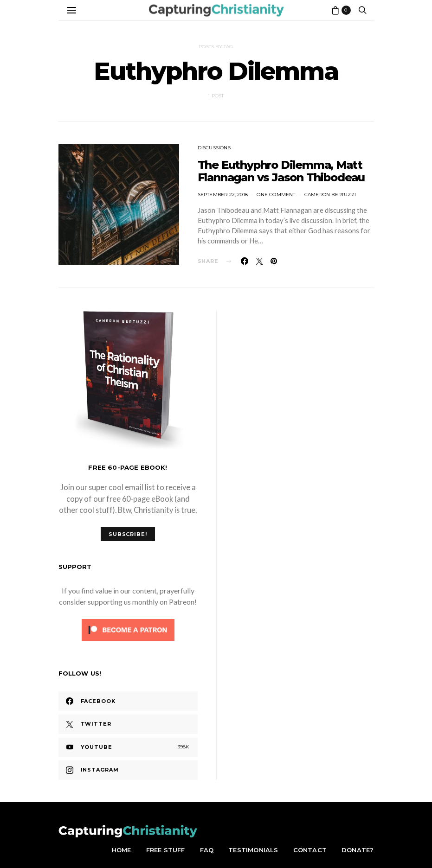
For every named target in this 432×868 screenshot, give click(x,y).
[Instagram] (128, 770)
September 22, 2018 (223, 195)
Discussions (214, 148)
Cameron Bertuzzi (330, 195)
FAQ (207, 850)
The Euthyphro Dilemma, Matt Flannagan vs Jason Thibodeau (281, 171)
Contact (310, 850)
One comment (276, 195)
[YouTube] (128, 747)
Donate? (358, 850)
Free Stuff (166, 850)
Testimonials (253, 850)
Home (122, 850)
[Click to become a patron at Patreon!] (128, 629)
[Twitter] (128, 724)
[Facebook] (128, 701)
